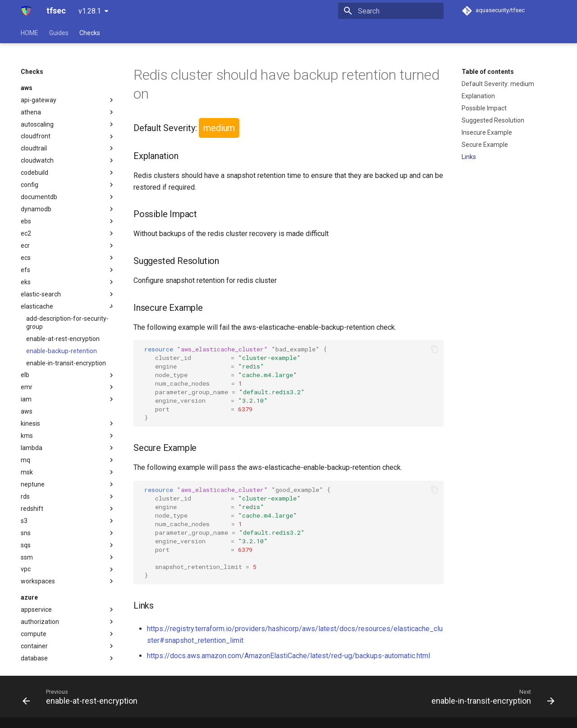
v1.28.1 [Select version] (90, 11)
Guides (59, 33)
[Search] (391, 11)
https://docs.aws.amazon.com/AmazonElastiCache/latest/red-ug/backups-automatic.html (288, 656)
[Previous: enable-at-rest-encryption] (82, 696)
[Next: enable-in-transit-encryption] (491, 696)
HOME (30, 33)
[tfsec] (26, 11)
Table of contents (488, 72)
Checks (90, 33)
